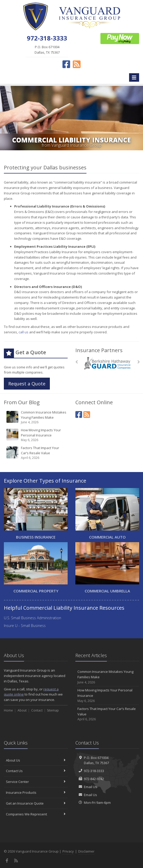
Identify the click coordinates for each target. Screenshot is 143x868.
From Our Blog (22, 402)
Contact (37, 710)
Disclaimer (86, 851)
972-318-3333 (94, 771)
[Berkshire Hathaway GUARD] (107, 363)
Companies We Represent (36, 814)
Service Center (36, 782)
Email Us (90, 787)
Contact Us (36, 771)
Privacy (68, 851)
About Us (36, 760)
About (22, 710)
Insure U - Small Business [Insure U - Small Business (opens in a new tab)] (25, 626)
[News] (87, 414)
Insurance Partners (99, 350)
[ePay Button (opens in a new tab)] (120, 38)
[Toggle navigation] (134, 77)
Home (8, 710)
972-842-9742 (94, 779)
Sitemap (53, 710)
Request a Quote (27, 384)
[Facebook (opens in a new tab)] (66, 64)
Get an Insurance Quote (36, 803)
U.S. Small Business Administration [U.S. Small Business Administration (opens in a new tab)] (33, 618)
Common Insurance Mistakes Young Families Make (36, 417)
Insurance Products (36, 792)
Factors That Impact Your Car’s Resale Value (36, 453)
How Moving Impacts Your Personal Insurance (36, 435)
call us (23, 332)
